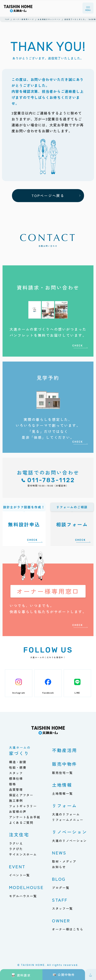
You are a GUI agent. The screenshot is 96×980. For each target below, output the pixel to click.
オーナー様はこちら (68, 929)
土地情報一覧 (62, 793)
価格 (12, 784)
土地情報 (62, 785)
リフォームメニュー (68, 820)
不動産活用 (65, 750)
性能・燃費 (18, 767)
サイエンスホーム (23, 854)
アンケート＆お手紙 (25, 817)
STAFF (60, 900)
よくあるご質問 (21, 822)
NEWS (59, 853)
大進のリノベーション (69, 841)
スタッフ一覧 (62, 908)
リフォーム (65, 806)
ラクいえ (16, 843)
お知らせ (59, 867)
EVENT (17, 866)
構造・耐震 (18, 762)
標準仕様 (16, 778)
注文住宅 (19, 834)
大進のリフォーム (66, 814)
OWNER (61, 920)
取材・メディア (64, 861)
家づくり (20, 751)
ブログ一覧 (61, 888)
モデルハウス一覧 (23, 896)
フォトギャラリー (23, 806)
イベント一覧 (19, 875)
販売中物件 (65, 764)
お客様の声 (18, 811)
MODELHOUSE (26, 887)
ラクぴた (16, 849)
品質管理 (16, 789)
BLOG (59, 879)
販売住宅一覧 (62, 773)
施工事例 (16, 800)
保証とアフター (21, 795)
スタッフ (16, 773)
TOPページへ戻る (48, 195)
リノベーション (70, 832)
